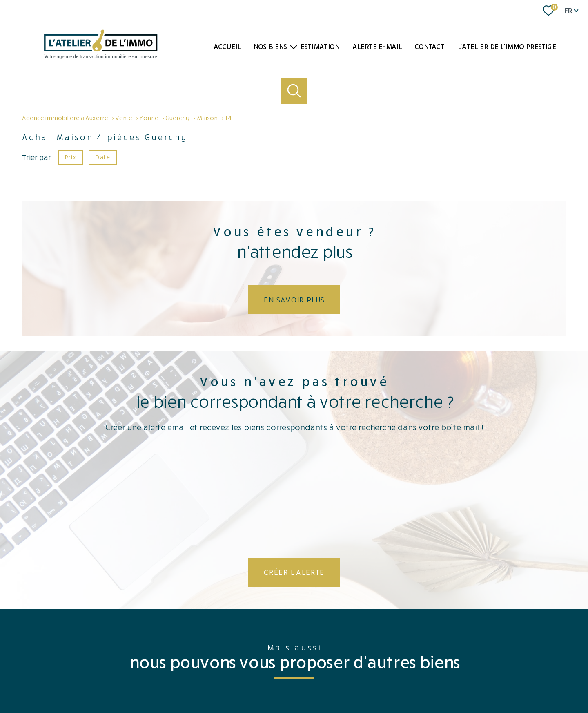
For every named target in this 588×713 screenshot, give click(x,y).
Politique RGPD (460, 681)
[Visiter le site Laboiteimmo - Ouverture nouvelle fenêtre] (294, 699)
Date (102, 157)
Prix (70, 157)
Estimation (320, 46)
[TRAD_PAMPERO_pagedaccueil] (101, 56)
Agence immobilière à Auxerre (65, 118)
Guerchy (177, 118)
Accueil (227, 46)
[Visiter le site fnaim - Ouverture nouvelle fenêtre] (419, 653)
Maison (207, 118)
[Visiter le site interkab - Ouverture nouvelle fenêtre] (513, 650)
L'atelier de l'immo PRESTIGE (507, 46)
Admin (350, 681)
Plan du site (281, 681)
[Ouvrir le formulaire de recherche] (294, 91)
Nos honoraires (246, 681)
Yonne (149, 118)
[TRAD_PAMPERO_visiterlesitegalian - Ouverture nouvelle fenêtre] (457, 653)
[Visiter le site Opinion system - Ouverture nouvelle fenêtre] (294, 651)
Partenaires (375, 681)
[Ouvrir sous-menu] (294, 46)
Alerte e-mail (377, 46)
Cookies (491, 681)
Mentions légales (318, 681)
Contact (429, 46)
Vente (124, 118)
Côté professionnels (416, 681)
